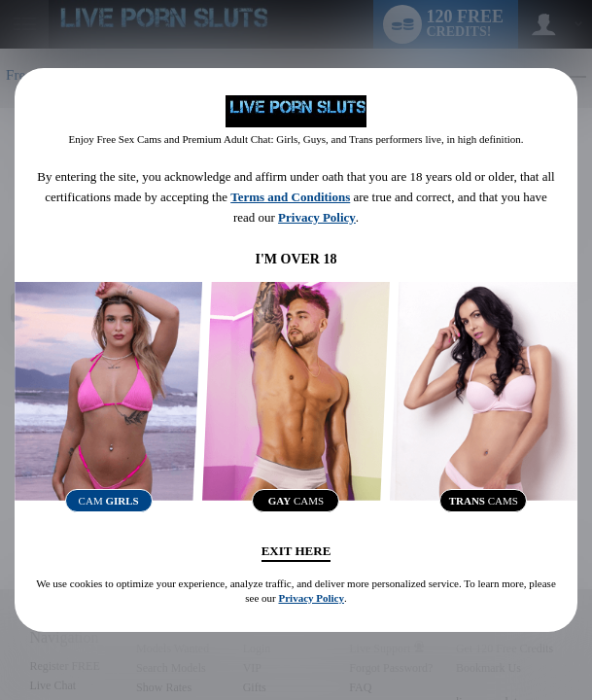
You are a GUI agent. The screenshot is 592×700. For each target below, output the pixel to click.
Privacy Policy (317, 217)
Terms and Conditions (290, 197)
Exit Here (296, 551)
